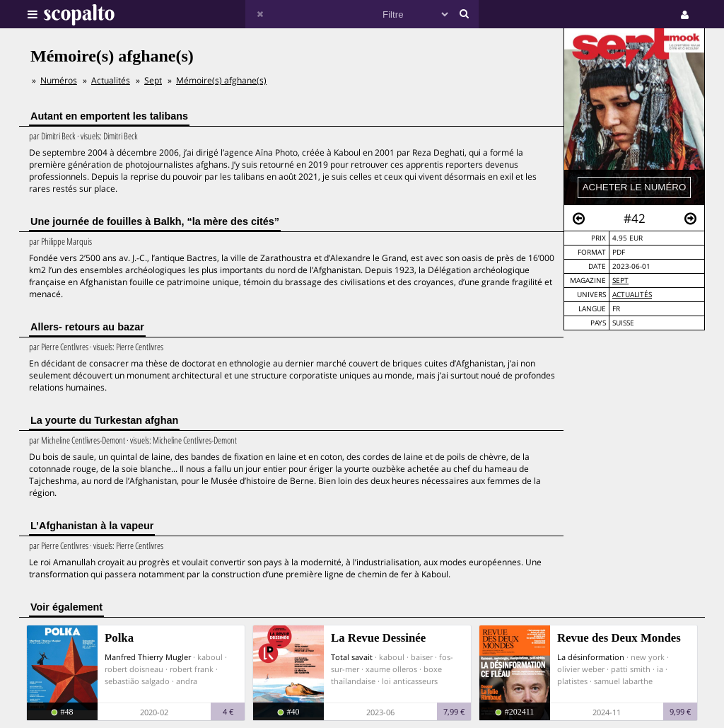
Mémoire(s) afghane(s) (221, 80)
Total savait (352, 657)
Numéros (59, 80)
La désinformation (591, 657)
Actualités (632, 295)
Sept (620, 281)
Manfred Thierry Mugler (148, 657)
